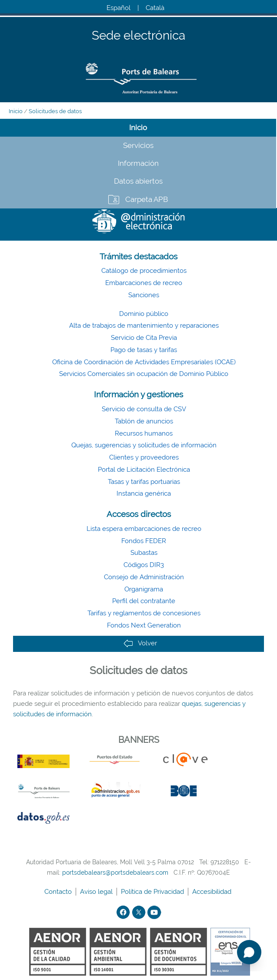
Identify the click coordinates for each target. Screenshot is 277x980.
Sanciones (144, 295)
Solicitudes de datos (55, 111)
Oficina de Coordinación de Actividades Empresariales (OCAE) (144, 362)
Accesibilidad (213, 892)
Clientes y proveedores (144, 457)
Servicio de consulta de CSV (144, 409)
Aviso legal (97, 892)
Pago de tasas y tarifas (144, 350)
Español (118, 8)
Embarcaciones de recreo (144, 283)
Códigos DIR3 (144, 565)
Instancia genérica (144, 493)
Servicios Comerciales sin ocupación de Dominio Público (144, 374)
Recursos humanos (144, 433)
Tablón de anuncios (144, 421)
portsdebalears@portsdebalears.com (115, 873)
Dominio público (144, 314)
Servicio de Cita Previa (144, 338)
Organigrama (144, 589)
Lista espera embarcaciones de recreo (144, 529)
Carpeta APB (147, 199)
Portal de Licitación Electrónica (144, 470)
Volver (140, 643)
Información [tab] (138, 163)
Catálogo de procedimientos (144, 271)
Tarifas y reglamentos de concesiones (144, 613)
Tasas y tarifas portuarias (144, 482)
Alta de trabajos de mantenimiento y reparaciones (144, 326)
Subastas (144, 553)
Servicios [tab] (138, 145)
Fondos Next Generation (144, 625)
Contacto (59, 892)
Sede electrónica (138, 36)
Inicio (16, 111)
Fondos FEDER (144, 541)
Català (155, 8)
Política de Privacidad (153, 892)
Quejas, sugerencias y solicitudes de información (144, 445)
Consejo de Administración (144, 577)
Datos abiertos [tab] (138, 181)
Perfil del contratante (144, 601)
